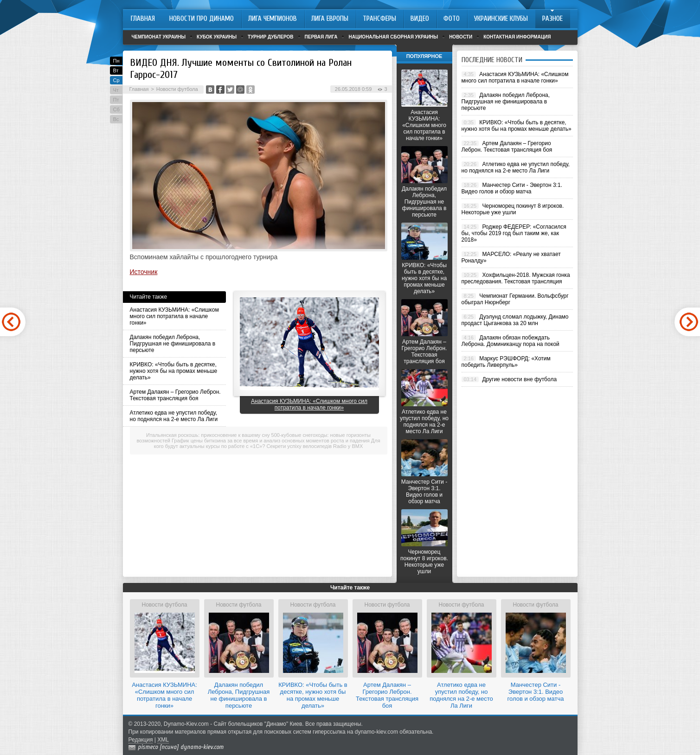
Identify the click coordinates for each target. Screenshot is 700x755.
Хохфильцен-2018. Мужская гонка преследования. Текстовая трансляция (516, 278)
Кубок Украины (217, 37)
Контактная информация (517, 37)
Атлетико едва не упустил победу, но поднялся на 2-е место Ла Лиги (174, 416)
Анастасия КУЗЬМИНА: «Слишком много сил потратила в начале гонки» (174, 316)
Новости (461, 37)
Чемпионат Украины (159, 37)
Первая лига (321, 37)
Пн (116, 61)
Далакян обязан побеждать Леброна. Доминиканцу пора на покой (511, 341)
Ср (116, 80)
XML (163, 740)
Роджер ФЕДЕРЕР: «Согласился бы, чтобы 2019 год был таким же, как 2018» (514, 233)
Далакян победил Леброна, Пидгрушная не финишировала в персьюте (173, 344)
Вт (116, 70)
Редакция (141, 740)
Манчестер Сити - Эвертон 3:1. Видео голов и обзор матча (424, 492)
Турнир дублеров (271, 37)
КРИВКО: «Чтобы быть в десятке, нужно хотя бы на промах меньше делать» (174, 371)
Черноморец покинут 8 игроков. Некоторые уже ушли (424, 562)
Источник (144, 272)
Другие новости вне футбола (519, 379)
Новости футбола (177, 89)
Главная (139, 89)
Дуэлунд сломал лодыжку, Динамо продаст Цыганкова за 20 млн (515, 320)
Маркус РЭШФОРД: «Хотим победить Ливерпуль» (506, 362)
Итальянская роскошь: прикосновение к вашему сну (208, 435)
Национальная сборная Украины (393, 37)
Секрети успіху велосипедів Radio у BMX (315, 446)
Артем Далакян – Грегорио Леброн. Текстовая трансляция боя (175, 395)
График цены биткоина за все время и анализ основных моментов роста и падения (271, 441)
